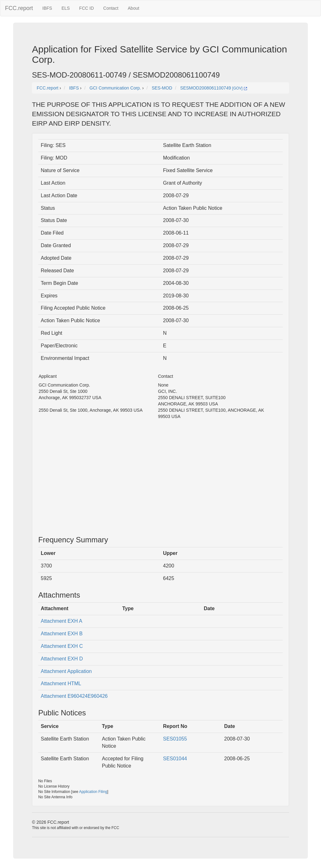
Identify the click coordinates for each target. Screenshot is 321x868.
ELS (66, 8)
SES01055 (175, 739)
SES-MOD (162, 88)
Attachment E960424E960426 (74, 696)
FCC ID (87, 8)
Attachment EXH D (62, 659)
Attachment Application (66, 671)
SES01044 (175, 759)
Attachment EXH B (62, 634)
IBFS (47, 8)
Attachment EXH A (62, 621)
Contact (111, 8)
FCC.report (19, 8)
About (134, 8)
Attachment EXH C (62, 646)
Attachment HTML (61, 684)
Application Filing (93, 792)
